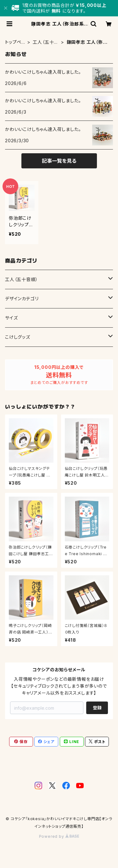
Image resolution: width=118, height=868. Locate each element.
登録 (97, 708)
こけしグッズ (18, 337)
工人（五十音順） (46, 42)
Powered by (59, 836)
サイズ (11, 318)
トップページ (13, 42)
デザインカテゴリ (22, 299)
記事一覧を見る (59, 161)
